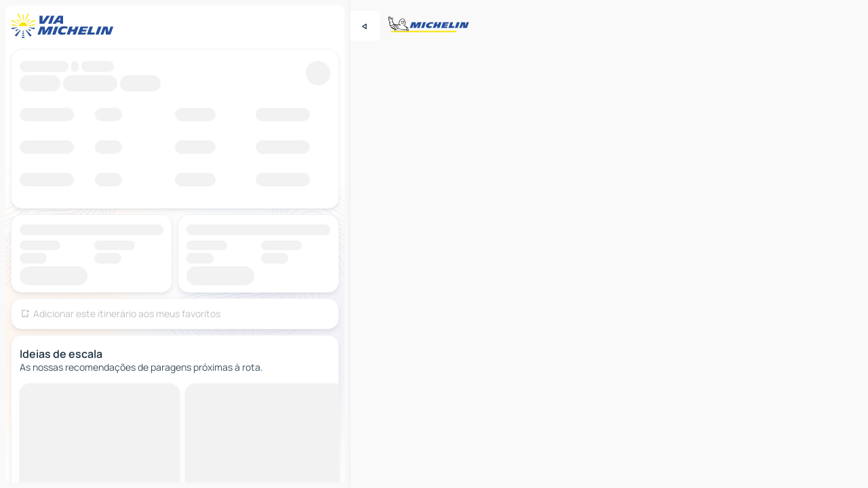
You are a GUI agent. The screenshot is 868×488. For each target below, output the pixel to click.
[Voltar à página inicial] (65, 26)
